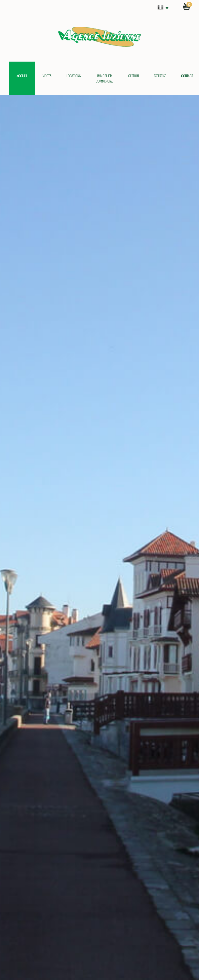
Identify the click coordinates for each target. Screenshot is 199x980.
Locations (74, 76)
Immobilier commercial (104, 78)
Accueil (22, 76)
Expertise (160, 76)
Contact (187, 76)
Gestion (134, 76)
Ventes (47, 76)
